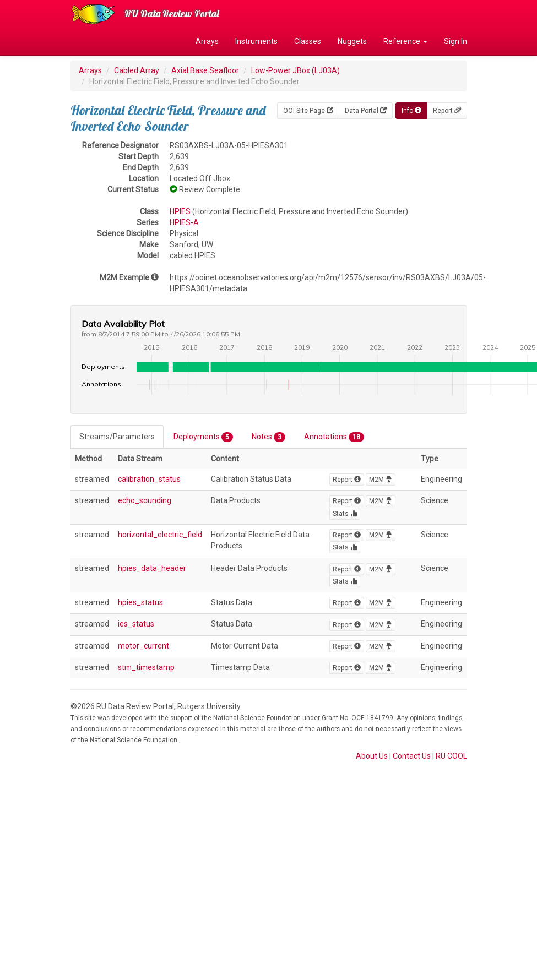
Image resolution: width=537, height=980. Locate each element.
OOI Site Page (308, 111)
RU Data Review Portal (172, 13)
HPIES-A (184, 222)
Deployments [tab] (203, 437)
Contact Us (412, 756)
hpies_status (140, 602)
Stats (345, 514)
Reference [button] (405, 41)
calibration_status (149, 479)
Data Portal (366, 111)
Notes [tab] (268, 437)
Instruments (256, 41)
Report (447, 111)
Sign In (455, 41)
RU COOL (451, 756)
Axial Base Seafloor (205, 70)
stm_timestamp (146, 667)
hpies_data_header (152, 568)
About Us (372, 756)
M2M (381, 480)
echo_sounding (145, 500)
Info (411, 111)
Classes (308, 41)
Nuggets (352, 41)
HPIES (180, 211)
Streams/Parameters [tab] (117, 437)
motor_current (143, 646)
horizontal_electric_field (160, 535)
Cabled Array (137, 70)
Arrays (207, 41)
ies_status (136, 624)
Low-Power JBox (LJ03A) (295, 70)
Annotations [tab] (334, 437)
